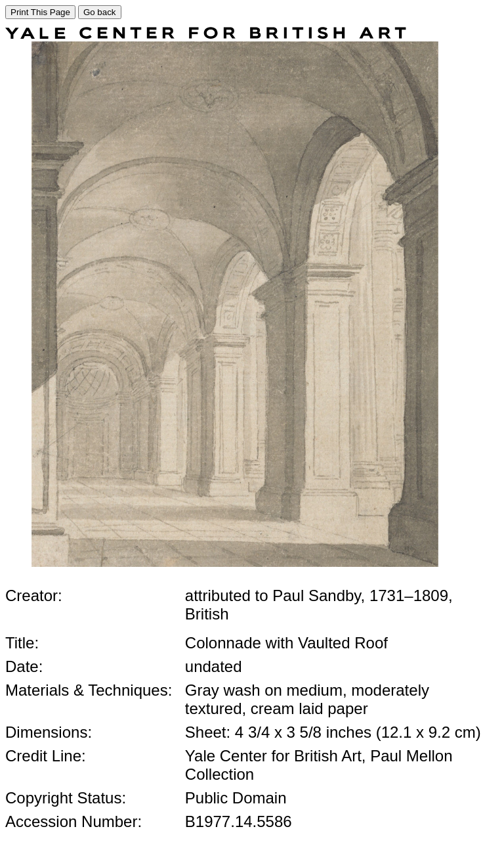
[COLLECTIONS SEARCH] (206, 35)
